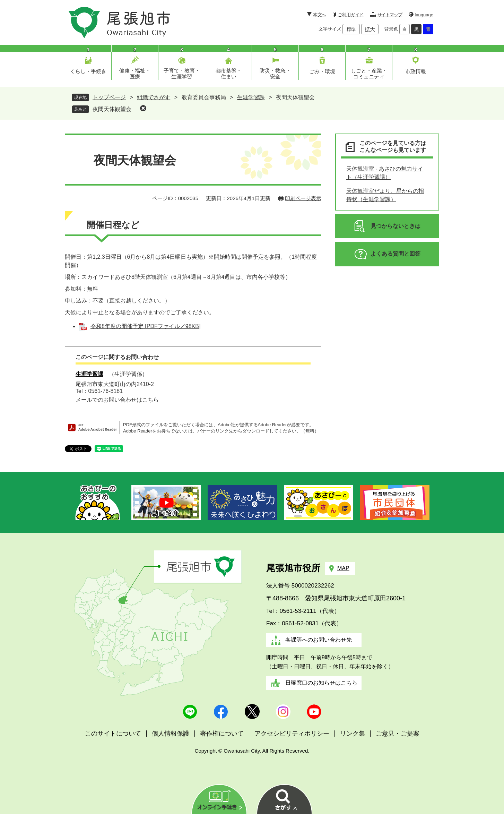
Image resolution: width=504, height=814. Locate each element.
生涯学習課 (251, 97)
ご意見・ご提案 (398, 734)
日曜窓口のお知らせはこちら (321, 683)
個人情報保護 (171, 734)
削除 (143, 108)
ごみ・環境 (322, 71)
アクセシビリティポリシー (292, 734)
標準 (351, 29)
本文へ (319, 15)
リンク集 (353, 734)
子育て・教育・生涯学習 (182, 74)
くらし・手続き (88, 71)
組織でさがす (154, 97)
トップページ (109, 97)
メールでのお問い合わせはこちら (117, 400)
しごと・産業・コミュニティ (369, 74)
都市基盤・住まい (229, 74)
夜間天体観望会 (112, 109)
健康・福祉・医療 (135, 74)
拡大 (370, 29)
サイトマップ (390, 15)
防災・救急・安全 (275, 74)
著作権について (222, 734)
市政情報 (416, 71)
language (424, 15)
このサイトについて (113, 734)
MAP (343, 568)
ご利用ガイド (351, 15)
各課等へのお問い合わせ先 (319, 640)
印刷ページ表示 (303, 198)
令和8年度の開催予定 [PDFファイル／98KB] (145, 326)
